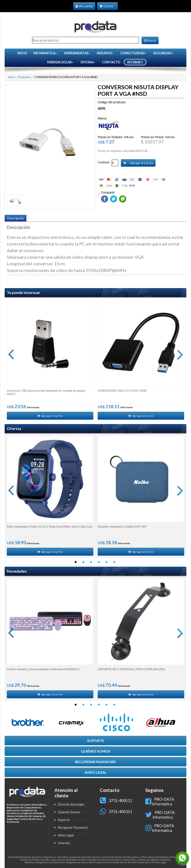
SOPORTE (96, 742)
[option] (50, 360)
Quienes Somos (69, 814)
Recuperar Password (73, 829)
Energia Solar (61, 62)
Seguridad (164, 53)
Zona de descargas (71, 806)
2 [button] (83, 563)
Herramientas (77, 53)
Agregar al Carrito (138, 163)
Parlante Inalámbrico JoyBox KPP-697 (122, 527)
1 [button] (76, 563)
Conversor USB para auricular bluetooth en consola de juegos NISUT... (46, 392)
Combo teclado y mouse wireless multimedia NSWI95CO (43, 670)
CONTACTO (111, 62)
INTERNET (135, 62)
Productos (24, 77)
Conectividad (134, 53)
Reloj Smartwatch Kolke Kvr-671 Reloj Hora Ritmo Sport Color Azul (50, 527)
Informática (45, 53)
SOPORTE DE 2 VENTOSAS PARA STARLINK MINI (131, 670)
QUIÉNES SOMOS (96, 753)
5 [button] (107, 563)
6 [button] (114, 563)
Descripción (16, 218)
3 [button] (91, 563)
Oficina (88, 62)
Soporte (64, 822)
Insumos (105, 53)
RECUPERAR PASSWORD (95, 763)
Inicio (22, 53)
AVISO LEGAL (96, 774)
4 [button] (99, 563)
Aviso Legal (66, 837)
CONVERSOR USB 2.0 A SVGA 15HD (122, 390)
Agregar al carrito (50, 416)
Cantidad (104, 162)
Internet (64, 845)
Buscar (150, 40)
